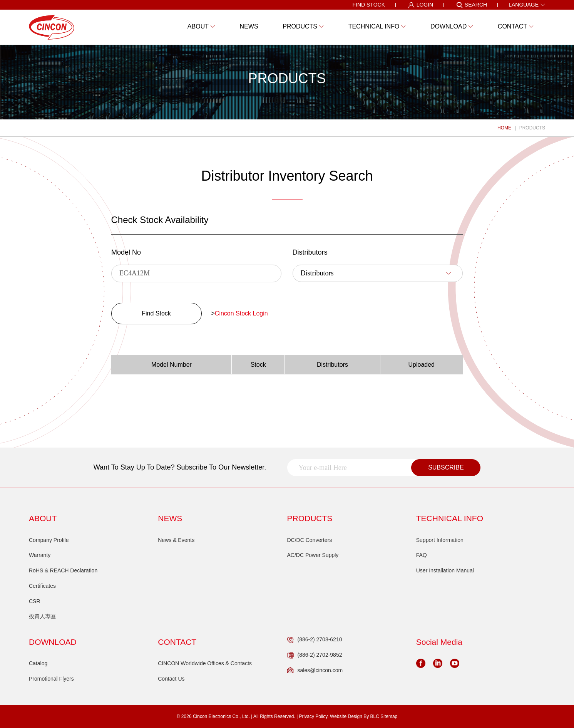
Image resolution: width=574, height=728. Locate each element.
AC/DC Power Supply (313, 555)
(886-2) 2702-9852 (315, 655)
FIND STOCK (369, 5)
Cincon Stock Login (241, 313)
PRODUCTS (532, 128)
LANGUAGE (527, 5)
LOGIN (421, 5)
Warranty (40, 555)
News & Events (176, 540)
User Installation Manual (445, 570)
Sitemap (389, 716)
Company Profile (49, 540)
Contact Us (171, 679)
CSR (35, 601)
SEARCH (472, 5)
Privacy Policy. (314, 716)
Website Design (346, 716)
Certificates (42, 586)
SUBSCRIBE (446, 467)
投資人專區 (42, 616)
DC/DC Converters (310, 540)
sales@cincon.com (315, 671)
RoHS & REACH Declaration (63, 570)
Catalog (38, 663)
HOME (504, 128)
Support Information (440, 540)
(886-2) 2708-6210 (315, 640)
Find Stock (156, 313)
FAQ (422, 555)
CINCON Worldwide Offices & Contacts (205, 663)
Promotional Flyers (51, 679)
